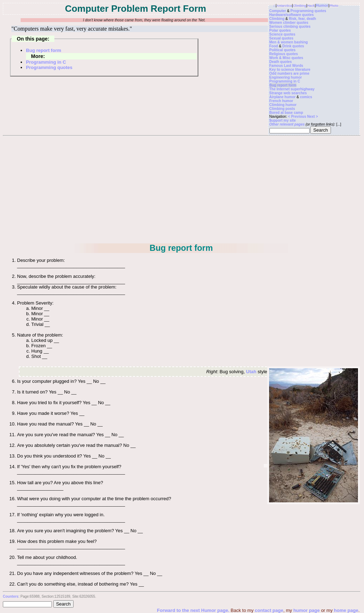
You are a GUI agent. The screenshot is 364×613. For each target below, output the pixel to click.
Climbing (300, 6)
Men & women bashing (289, 42)
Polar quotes (280, 30)
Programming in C (285, 81)
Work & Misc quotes (286, 58)
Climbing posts (282, 109)
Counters (11, 596)
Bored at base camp (286, 113)
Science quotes (282, 34)
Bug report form (283, 85)
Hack (311, 6)
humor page (306, 610)
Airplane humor (283, 97)
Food (274, 46)
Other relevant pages (287, 124)
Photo (334, 6)
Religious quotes (284, 54)
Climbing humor (283, 105)
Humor (322, 5)
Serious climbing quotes (290, 27)
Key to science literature (290, 70)
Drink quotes (293, 46)
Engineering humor (286, 77)
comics (306, 97)
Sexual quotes (282, 38)
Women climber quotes (289, 23)
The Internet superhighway (292, 89)
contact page (269, 610)
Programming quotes (308, 11)
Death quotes (281, 62)
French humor (281, 101)
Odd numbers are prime (290, 73)
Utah (251, 372)
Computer (278, 11)
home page (346, 610)
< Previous (298, 117)
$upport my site (283, 120)
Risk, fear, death (303, 19)
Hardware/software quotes (292, 15)
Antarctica (284, 6)
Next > (312, 117)
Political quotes (283, 50)
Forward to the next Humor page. (194, 610)
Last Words (294, 66)
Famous (276, 66)
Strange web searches (288, 93)
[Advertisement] (181, 189)
